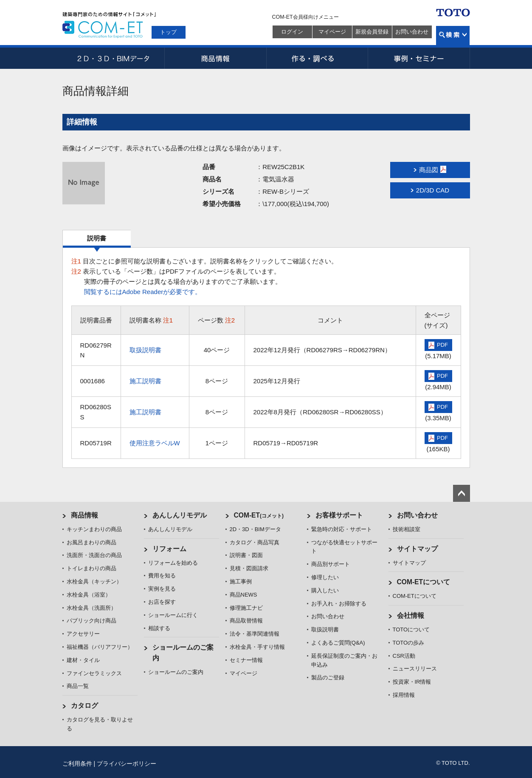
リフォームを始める (173, 563)
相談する (159, 628)
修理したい (325, 577)
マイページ (332, 32)
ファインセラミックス (94, 673)
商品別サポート (331, 564)
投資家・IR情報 (412, 682)
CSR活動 (404, 656)
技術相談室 (407, 529)
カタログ (84, 706)
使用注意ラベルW (155, 443)
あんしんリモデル (180, 515)
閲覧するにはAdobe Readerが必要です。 (143, 292)
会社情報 (411, 615)
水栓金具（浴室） (89, 595)
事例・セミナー (419, 58)
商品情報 (215, 58)
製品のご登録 (328, 678)
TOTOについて (411, 629)
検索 (453, 35)
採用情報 (404, 695)
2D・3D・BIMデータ (113, 58)
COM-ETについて (424, 582)
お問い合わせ (412, 32)
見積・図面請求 (249, 568)
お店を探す (162, 602)
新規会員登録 (372, 32)
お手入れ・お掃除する (339, 604)
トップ (168, 32)
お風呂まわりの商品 (91, 542)
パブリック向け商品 (91, 621)
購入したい (325, 590)
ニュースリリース (415, 669)
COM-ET (259, 515)
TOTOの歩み (409, 643)
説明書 (97, 238)
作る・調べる (317, 58)
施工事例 (241, 581)
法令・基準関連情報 (255, 634)
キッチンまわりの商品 (94, 529)
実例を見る (162, 589)
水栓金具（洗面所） (91, 608)
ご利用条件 (77, 764)
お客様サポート (339, 515)
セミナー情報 (246, 660)
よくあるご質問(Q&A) (338, 643)
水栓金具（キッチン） (94, 581)
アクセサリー (83, 634)
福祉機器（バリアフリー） (100, 647)
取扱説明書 (145, 350)
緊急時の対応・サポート (342, 529)
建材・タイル (83, 660)
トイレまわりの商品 (91, 568)
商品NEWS (243, 595)
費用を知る (162, 576)
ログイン (292, 32)
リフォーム (169, 549)
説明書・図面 (246, 555)
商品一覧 (78, 686)
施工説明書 (145, 381)
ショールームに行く (173, 615)
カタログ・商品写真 (255, 542)
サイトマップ (417, 549)
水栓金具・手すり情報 (257, 647)
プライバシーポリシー (127, 764)
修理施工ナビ (246, 608)
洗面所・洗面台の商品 (94, 555)
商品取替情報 (246, 621)
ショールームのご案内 (176, 672)
